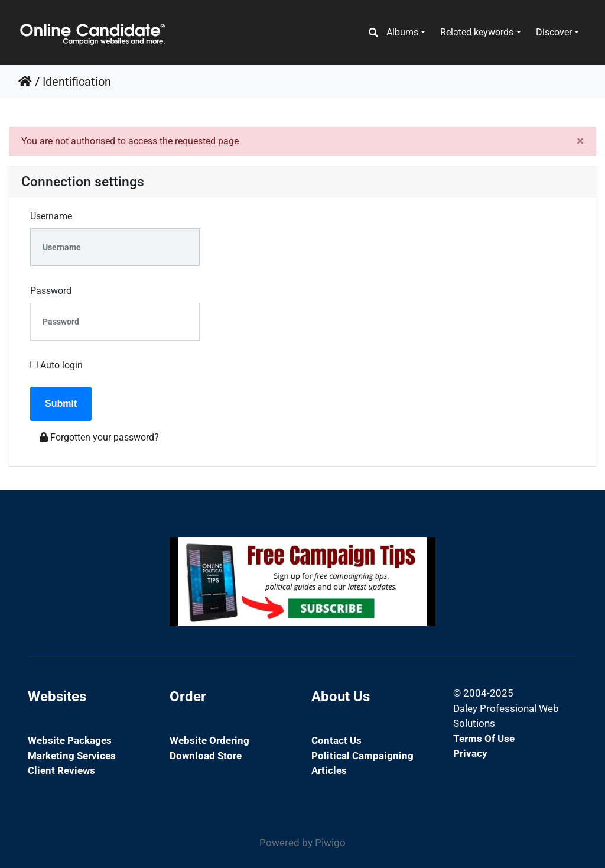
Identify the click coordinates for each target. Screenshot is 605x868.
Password (51, 291)
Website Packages (70, 740)
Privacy (470, 753)
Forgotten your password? (99, 437)
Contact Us (336, 740)
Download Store (206, 756)
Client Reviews (61, 770)
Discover (554, 32)
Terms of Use (484, 739)
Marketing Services (72, 756)
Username (51, 216)
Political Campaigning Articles (362, 763)
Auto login (56, 365)
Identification (77, 82)
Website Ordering (209, 740)
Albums (402, 32)
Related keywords (477, 32)
